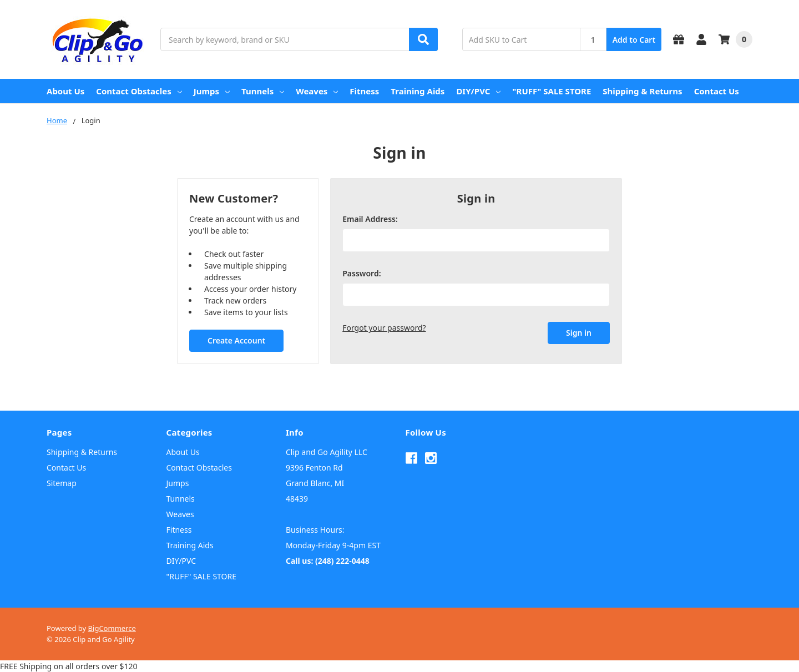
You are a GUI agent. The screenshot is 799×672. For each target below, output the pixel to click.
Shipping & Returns (642, 91)
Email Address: (370, 219)
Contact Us (717, 91)
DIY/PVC (478, 91)
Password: (361, 273)
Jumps (212, 91)
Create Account (236, 340)
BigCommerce (112, 628)
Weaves (317, 91)
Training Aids (418, 91)
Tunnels (263, 91)
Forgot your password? (384, 328)
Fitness (364, 91)
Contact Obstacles (139, 91)
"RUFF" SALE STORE (552, 91)
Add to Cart (634, 40)
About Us (65, 91)
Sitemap (62, 483)
